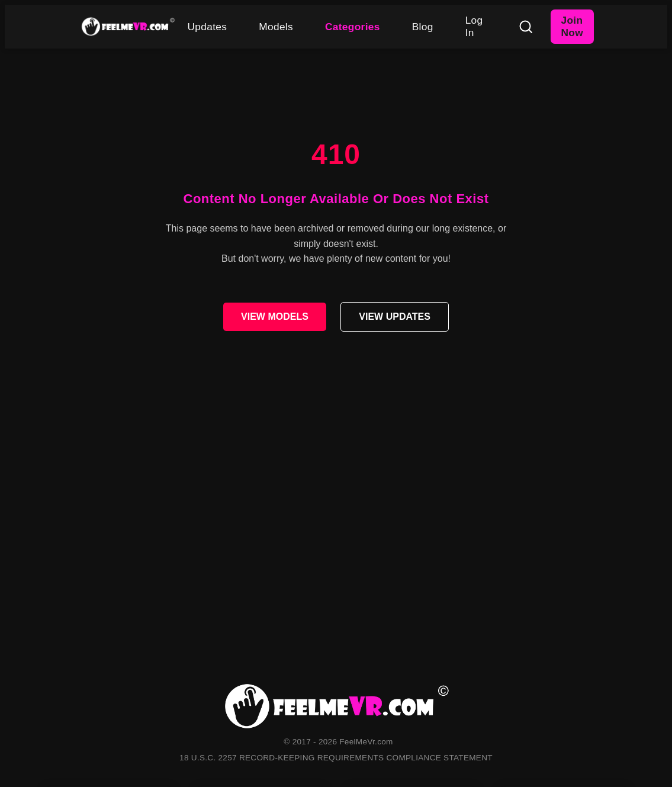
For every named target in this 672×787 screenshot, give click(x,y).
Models (276, 27)
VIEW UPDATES (395, 317)
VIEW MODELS (275, 317)
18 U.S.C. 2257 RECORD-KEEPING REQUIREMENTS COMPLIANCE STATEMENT (336, 758)
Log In (474, 26)
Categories (353, 27)
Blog (423, 27)
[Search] (526, 27)
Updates (208, 27)
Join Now (572, 26)
